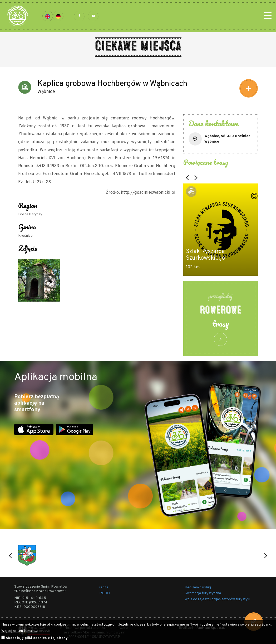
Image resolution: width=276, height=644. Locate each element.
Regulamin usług (198, 587)
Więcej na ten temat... (19, 631)
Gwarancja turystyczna (203, 593)
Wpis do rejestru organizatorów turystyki (217, 599)
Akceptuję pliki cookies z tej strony (37, 638)
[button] (187, 178)
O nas (104, 587)
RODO (105, 593)
